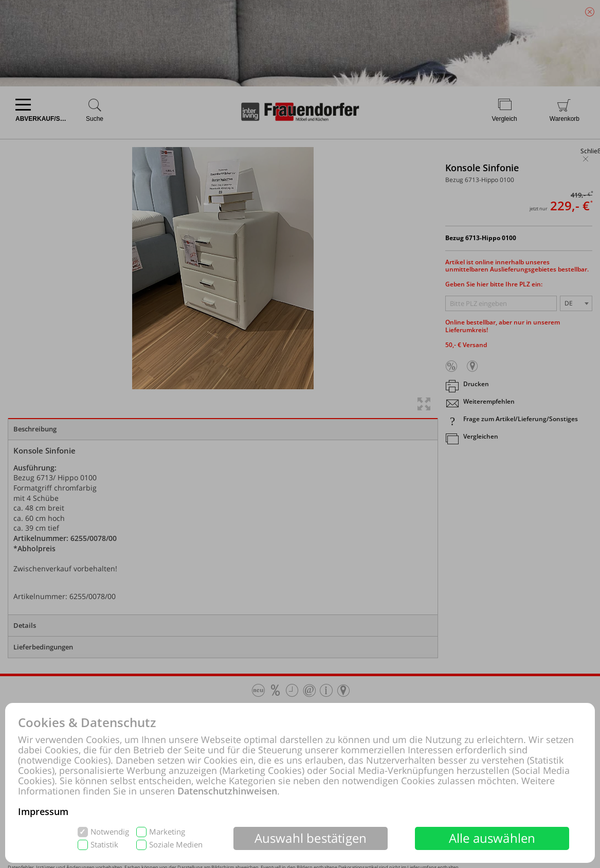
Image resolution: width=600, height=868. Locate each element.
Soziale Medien (176, 845)
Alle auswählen (492, 838)
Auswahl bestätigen (311, 838)
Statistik (104, 845)
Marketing (167, 832)
